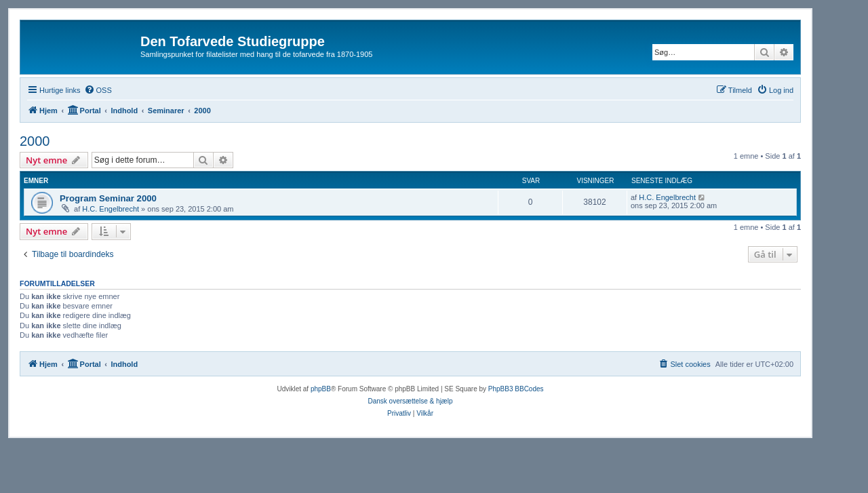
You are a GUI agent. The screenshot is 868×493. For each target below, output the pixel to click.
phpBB (321, 389)
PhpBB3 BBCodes (516, 389)
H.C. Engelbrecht (111, 209)
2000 (35, 141)
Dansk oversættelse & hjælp (410, 401)
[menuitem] (98, 90)
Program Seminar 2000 (108, 198)
